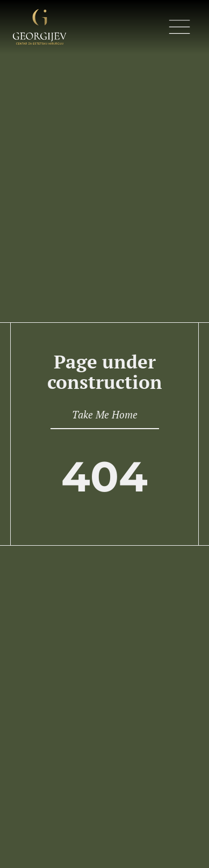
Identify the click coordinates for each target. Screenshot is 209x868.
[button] (179, 28)
